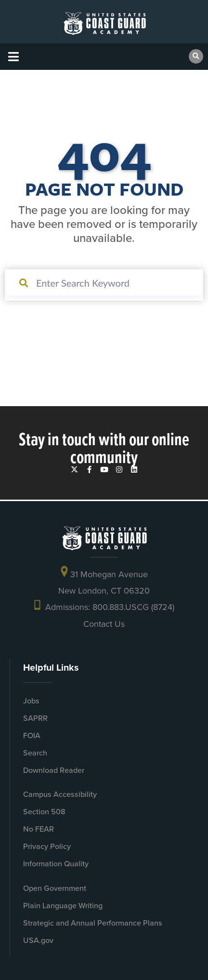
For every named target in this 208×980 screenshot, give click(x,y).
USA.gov (38, 940)
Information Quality (56, 864)
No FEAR (39, 829)
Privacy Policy (47, 846)
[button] (13, 57)
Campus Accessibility (60, 794)
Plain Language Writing (63, 906)
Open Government (55, 888)
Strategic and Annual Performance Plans (93, 923)
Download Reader (54, 770)
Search (35, 753)
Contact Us (104, 624)
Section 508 (44, 812)
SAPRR (35, 718)
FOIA (32, 735)
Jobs (31, 701)
